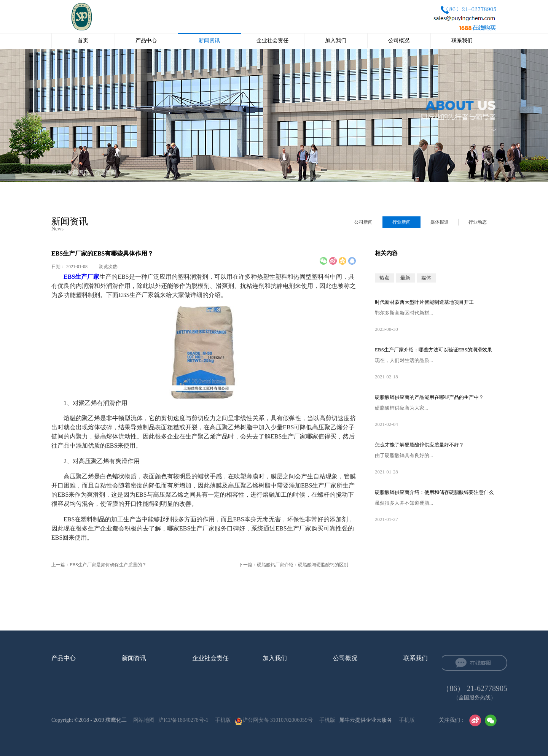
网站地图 (143, 720)
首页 (83, 40)
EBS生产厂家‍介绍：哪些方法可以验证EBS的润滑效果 (433, 350)
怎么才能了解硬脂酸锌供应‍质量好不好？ (419, 445)
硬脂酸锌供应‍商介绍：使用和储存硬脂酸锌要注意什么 (434, 492)
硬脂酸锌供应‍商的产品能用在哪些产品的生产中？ (429, 397)
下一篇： (293, 565)
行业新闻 (105, 172)
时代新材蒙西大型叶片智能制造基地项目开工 (424, 302)
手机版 (222, 720)
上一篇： (99, 565)
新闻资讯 (78, 172)
